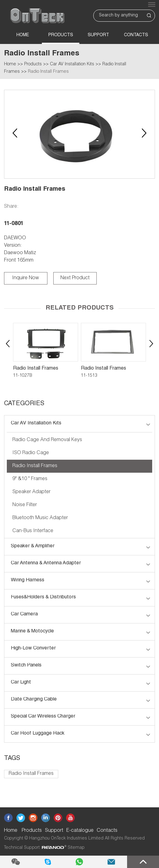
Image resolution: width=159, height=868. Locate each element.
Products (61, 35)
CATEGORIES (24, 404)
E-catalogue (80, 831)
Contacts (136, 35)
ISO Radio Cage (31, 453)
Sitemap (76, 848)
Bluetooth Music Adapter (40, 518)
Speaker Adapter (31, 492)
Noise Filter (25, 505)
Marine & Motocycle (32, 631)
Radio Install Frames (48, 72)
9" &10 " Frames (30, 479)
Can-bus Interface (33, 531)
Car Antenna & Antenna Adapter (46, 563)
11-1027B (23, 376)
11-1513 (89, 376)
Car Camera (24, 614)
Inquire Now (26, 278)
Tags (12, 759)
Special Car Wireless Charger (43, 717)
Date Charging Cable (34, 700)
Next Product (75, 278)
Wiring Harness (28, 580)
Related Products (80, 308)
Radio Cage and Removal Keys (47, 440)
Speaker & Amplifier (33, 546)
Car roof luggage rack (38, 734)
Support (98, 35)
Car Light (21, 683)
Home (23, 35)
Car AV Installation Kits (72, 64)
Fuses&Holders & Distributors (43, 597)
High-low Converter (33, 649)
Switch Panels (26, 666)
